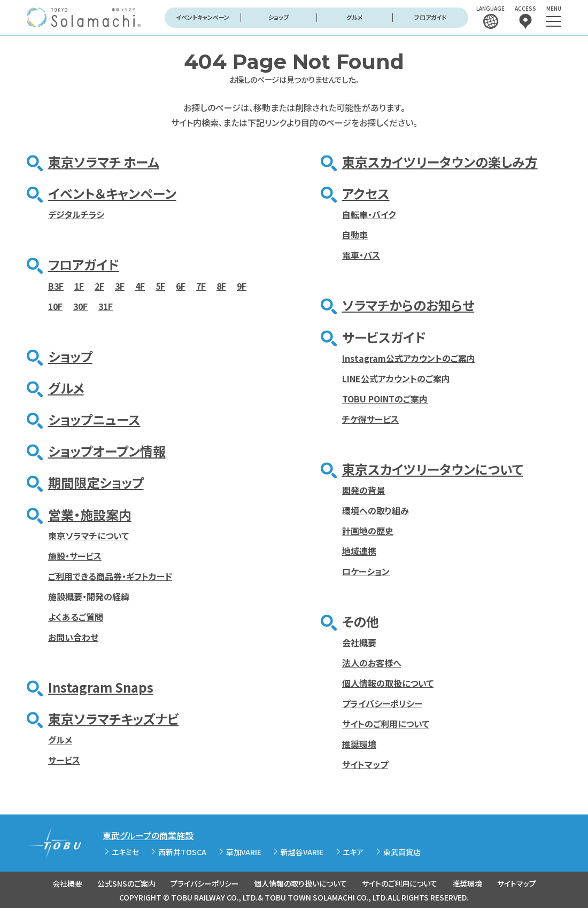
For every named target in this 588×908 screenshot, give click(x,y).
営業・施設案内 (90, 514)
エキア (353, 852)
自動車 (355, 235)
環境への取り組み (376, 510)
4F (140, 286)
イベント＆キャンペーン (112, 193)
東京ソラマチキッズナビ (114, 719)
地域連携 (359, 551)
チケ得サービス (370, 419)
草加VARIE (244, 852)
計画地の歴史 (368, 531)
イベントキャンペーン (203, 17)
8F (221, 286)
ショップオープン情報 (107, 451)
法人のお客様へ (372, 663)
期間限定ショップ (96, 482)
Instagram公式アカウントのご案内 (409, 358)
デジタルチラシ (76, 214)
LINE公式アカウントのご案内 (396, 378)
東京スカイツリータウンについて (433, 469)
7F (201, 286)
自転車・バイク (369, 214)
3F (120, 286)
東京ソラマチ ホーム (104, 162)
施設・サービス (75, 556)
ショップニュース (94, 419)
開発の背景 (363, 490)
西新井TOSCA (182, 852)
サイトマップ (365, 764)
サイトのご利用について (386, 724)
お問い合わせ (73, 637)
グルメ (355, 17)
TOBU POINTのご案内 (385, 399)
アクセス (366, 193)
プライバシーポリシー (382, 703)
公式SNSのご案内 (126, 883)
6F (181, 286)
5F (160, 286)
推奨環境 (359, 744)
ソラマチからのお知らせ (408, 305)
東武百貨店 (402, 852)
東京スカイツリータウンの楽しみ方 (440, 162)
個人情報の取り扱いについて (300, 883)
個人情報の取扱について (388, 683)
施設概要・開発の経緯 (89, 596)
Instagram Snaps (101, 687)
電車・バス (361, 255)
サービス (64, 760)
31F (106, 306)
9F (242, 286)
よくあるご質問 (76, 617)
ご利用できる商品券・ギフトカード (110, 576)
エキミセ (125, 852)
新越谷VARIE (302, 852)
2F (99, 286)
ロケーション (366, 571)
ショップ (278, 17)
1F (79, 286)
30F (80, 306)
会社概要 (359, 642)
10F (55, 306)
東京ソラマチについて (88, 536)
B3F (56, 286)
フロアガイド (431, 17)
